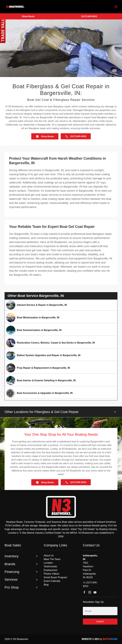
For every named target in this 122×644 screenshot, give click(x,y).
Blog (46, 585)
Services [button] (11, 579)
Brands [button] (10, 564)
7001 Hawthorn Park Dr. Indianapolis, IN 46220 (90, 570)
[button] (116, 7)
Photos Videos (52, 574)
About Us (49, 556)
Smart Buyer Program (55, 577)
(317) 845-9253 (89, 16)
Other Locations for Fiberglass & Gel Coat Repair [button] (42, 412)
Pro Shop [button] (12, 587)
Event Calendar (52, 581)
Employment (50, 570)
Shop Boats (28, 16)
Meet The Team (52, 559)
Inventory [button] (12, 556)
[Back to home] (15, 7)
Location (48, 563)
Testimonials (50, 566)
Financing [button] (12, 572)
